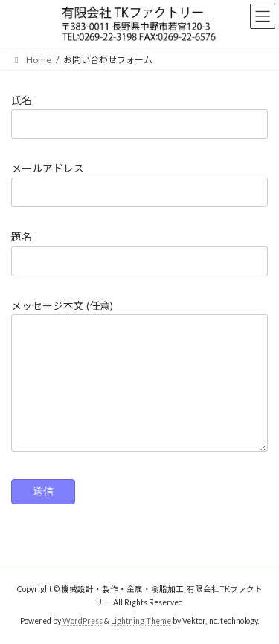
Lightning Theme (141, 621)
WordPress (83, 621)
